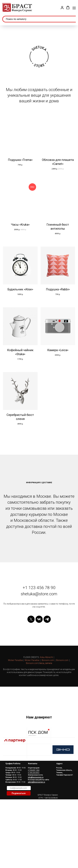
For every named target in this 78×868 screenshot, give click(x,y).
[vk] (39, 619)
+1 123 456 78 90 (39, 588)
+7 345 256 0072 (34, 800)
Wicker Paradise (15, 660)
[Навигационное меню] (74, 8)
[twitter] (31, 619)
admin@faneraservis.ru (36, 809)
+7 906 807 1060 (34, 797)
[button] (62, 8)
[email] (19, 815)
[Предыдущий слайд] (3, 709)
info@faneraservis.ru (36, 804)
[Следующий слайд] (75, 709)
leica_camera (46, 663)
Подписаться (19, 820)
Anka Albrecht (46, 657)
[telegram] (47, 619)
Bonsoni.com (48, 660)
